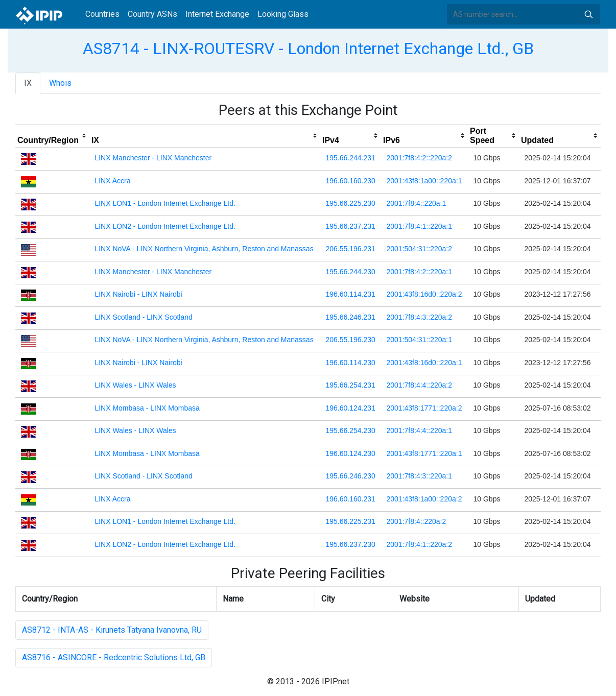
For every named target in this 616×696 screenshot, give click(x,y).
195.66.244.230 (350, 272)
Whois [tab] (60, 83)
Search (588, 14)
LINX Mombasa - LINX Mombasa (147, 408)
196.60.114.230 (350, 363)
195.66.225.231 (350, 521)
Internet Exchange (217, 14)
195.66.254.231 (350, 385)
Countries (102, 14)
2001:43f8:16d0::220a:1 (424, 363)
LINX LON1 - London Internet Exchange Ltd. (165, 203)
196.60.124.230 (350, 453)
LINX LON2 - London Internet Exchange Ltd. (165, 226)
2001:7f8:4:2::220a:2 (419, 158)
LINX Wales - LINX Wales (135, 385)
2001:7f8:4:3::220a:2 (419, 317)
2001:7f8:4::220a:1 (417, 203)
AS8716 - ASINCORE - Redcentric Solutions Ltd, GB (114, 657)
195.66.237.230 (350, 544)
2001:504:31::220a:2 (419, 249)
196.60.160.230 (350, 181)
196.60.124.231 (350, 408)
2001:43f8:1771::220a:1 (424, 453)
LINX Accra (112, 181)
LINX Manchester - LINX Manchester (153, 158)
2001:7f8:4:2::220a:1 (419, 272)
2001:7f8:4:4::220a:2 (419, 385)
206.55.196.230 (350, 340)
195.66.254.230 (350, 430)
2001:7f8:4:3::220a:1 (419, 476)
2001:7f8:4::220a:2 (417, 521)
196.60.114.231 (350, 294)
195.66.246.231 (350, 317)
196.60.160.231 (350, 499)
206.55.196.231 (350, 249)
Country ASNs (152, 14)
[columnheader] (52, 136)
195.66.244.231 (350, 158)
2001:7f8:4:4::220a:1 (419, 430)
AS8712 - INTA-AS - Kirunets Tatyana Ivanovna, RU (112, 630)
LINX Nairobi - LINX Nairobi (138, 294)
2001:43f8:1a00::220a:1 (424, 181)
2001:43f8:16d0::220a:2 (424, 294)
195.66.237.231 (350, 226)
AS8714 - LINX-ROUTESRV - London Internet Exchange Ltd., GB (308, 49)
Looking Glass (283, 14)
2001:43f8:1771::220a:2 (424, 408)
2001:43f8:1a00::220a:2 (424, 499)
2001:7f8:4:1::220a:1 (419, 226)
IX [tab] (28, 83)
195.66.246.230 (350, 476)
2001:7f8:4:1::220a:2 (419, 544)
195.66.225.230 (350, 203)
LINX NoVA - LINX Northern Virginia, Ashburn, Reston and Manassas (204, 249)
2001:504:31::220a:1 (419, 340)
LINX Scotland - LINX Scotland (143, 317)
